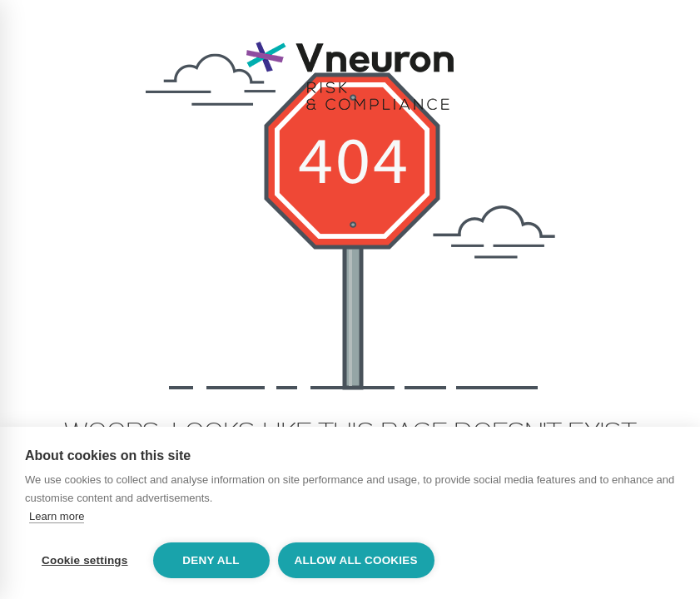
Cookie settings (85, 560)
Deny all (211, 560)
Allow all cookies (356, 560)
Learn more (57, 516)
